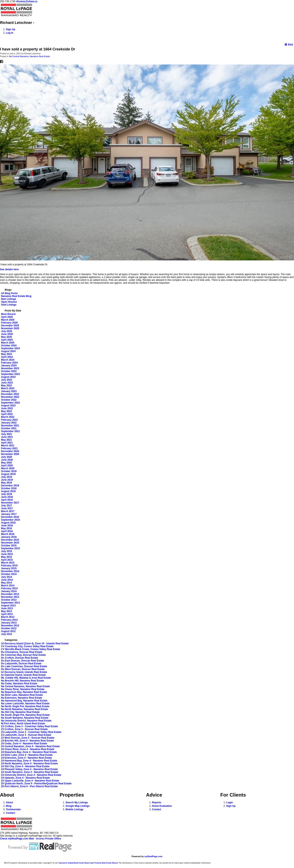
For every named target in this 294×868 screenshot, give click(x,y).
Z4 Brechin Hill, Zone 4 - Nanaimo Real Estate (27, 741)
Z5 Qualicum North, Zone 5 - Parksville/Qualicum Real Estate (36, 784)
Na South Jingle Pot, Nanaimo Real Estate (25, 715)
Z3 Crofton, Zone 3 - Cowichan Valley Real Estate (30, 726)
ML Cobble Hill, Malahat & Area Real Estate (26, 678)
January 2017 (9, 514)
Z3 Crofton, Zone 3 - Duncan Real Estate (24, 729)
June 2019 (7, 480)
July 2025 (7, 331)
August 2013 (8, 606)
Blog (9, 806)
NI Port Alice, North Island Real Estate (23, 724)
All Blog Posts (9, 293)
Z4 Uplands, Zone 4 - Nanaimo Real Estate (25, 778)
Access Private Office (48, 839)
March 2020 (8, 468)
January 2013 (9, 623)
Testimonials (13, 809)
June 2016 (7, 526)
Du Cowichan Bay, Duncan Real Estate (23, 655)
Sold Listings (9, 305)
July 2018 (7, 494)
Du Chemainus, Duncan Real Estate (22, 652)
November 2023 (10, 368)
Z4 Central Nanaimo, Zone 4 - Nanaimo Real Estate (30, 746)
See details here (9, 269)
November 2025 (10, 328)
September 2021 (10, 431)
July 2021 (7, 434)
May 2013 (6, 611)
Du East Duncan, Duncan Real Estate (23, 661)
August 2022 (8, 406)
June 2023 (7, 383)
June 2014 (7, 580)
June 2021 (7, 437)
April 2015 (7, 560)
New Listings (9, 299)
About (9, 802)
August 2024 (8, 351)
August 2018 (8, 491)
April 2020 (7, 466)
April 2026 (7, 317)
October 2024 (9, 346)
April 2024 (7, 357)
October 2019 (9, 471)
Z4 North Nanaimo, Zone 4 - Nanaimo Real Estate (29, 764)
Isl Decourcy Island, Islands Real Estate (24, 672)
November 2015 (10, 543)
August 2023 (8, 377)
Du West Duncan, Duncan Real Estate (23, 669)
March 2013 (8, 617)
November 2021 (10, 426)
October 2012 (9, 628)
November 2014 (10, 571)
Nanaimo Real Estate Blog (16, 296)
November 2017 (10, 503)
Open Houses (9, 302)
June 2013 (7, 608)
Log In (10, 33)
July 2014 (7, 577)
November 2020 (10, 454)
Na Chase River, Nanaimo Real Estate (23, 689)
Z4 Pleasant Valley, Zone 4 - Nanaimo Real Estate (29, 769)
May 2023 (6, 386)
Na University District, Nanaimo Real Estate (26, 721)
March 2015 (8, 563)
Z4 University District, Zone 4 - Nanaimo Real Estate (31, 775)
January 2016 (9, 537)
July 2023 (7, 380)
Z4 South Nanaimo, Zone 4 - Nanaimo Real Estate (30, 772)
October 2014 (9, 574)
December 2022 (10, 394)
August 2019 (8, 474)
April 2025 (7, 340)
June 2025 (7, 334)
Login (230, 802)
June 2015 (7, 554)
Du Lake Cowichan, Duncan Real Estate (24, 666)
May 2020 (6, 463)
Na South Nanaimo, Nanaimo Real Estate (25, 718)
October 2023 (9, 371)
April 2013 (7, 614)
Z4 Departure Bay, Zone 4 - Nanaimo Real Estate (29, 752)
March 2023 (8, 388)
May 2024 (6, 354)
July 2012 (7, 634)
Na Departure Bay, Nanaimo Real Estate (24, 692)
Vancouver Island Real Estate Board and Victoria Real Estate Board (88, 863)
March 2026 (8, 320)
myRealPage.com (153, 856)
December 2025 (10, 326)
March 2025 (8, 343)
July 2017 (7, 506)
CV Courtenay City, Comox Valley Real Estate (27, 646)
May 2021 (6, 440)
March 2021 (8, 446)
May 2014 (6, 583)
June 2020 (7, 460)
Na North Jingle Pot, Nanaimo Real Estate (25, 706)
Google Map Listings (78, 806)
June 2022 (7, 408)
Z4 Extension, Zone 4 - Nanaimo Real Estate (26, 758)
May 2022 (6, 411)
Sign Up (11, 29)
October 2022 (9, 400)
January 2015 (9, 568)
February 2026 (9, 323)
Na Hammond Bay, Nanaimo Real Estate (24, 701)
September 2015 (10, 548)
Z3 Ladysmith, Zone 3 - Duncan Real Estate (26, 735)
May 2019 (6, 483)
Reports (156, 802)
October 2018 (9, 488)
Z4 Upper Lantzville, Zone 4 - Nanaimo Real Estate (30, 781)
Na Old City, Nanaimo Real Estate (20, 712)
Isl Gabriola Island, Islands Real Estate (23, 675)
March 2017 (8, 511)
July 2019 (7, 477)
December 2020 (10, 451)
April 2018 (7, 500)
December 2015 (10, 540)
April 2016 (7, 531)
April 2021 (7, 443)
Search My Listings (77, 802)
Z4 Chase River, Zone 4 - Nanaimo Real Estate (28, 749)
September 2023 (10, 374)
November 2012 (10, 626)
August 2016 (8, 523)
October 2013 (9, 600)
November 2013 (10, 597)
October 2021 (9, 428)
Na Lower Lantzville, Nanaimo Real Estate (25, 704)
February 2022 (9, 420)
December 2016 (10, 517)
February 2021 (9, 448)
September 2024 (10, 348)
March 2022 (8, 417)
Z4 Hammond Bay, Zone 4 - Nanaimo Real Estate (29, 761)
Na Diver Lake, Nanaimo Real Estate (22, 695)
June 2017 (7, 508)
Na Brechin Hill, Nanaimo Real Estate (23, 681)
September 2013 (10, 603)
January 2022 (9, 423)
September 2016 (10, 520)
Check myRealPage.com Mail (17, 839)
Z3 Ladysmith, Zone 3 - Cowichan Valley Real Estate (31, 732)
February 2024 (9, 363)
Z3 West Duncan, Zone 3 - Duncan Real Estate (28, 738)
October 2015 (9, 546)
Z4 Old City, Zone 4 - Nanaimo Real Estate (25, 766)
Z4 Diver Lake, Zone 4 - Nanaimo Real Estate (27, 755)
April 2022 (7, 414)
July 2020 (7, 457)
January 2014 (9, 591)
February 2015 (9, 566)
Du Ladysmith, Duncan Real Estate (21, 664)
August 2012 (8, 631)
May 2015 (6, 557)
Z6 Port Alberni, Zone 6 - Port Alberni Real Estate (29, 786)
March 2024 (8, 360)
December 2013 (10, 594)
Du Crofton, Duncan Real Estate (19, 658)
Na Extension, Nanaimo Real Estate (22, 698)
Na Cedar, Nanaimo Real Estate (19, 684)
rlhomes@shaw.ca (27, 1)
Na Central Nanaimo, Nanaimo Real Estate (30, 56)
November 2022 (10, 397)
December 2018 (10, 486)
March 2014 (8, 586)
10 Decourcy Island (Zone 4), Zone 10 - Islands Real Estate (35, 643)
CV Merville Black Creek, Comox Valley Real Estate (31, 649)
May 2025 (6, 337)
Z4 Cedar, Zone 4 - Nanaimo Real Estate (24, 744)
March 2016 (8, 534)
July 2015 (7, 551)
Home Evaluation (162, 806)
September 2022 (10, 403)
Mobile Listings (74, 809)
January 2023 (9, 391)
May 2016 (6, 528)
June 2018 (7, 497)
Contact (11, 813)
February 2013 (9, 620)
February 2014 (9, 588)
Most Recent (8, 314)
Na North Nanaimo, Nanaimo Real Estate (24, 709)
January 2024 (9, 366)
